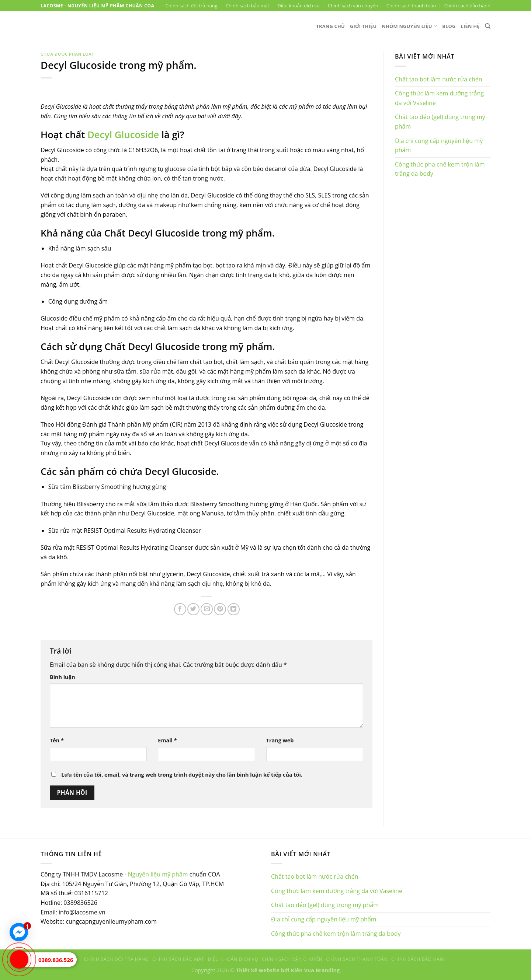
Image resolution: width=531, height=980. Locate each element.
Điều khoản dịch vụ (298, 6)
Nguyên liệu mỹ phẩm (158, 874)
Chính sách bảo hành (467, 6)
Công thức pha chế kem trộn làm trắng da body (440, 169)
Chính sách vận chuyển (353, 6)
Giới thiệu (363, 26)
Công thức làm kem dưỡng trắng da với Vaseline (439, 98)
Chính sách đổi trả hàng (192, 6)
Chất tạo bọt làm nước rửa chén (439, 79)
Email (167, 740)
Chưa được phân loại (67, 54)
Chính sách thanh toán (411, 6)
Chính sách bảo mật (247, 6)
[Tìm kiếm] (488, 26)
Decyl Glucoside (123, 135)
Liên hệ (470, 26)
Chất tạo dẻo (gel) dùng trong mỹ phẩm (440, 122)
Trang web (280, 740)
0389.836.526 (56, 960)
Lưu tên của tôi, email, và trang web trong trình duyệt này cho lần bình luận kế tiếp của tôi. (182, 775)
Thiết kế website (258, 970)
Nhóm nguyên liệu (409, 26)
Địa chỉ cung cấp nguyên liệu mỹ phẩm (439, 146)
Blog (449, 26)
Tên (57, 740)
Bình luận (63, 677)
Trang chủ (330, 26)
